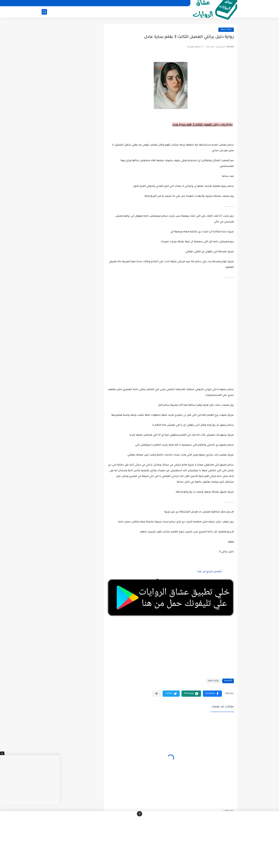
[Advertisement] (171, 338)
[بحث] (44, 12)
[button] (212, 694)
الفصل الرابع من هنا (209, 572)
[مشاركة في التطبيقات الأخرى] (156, 694)
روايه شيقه (226, 30)
